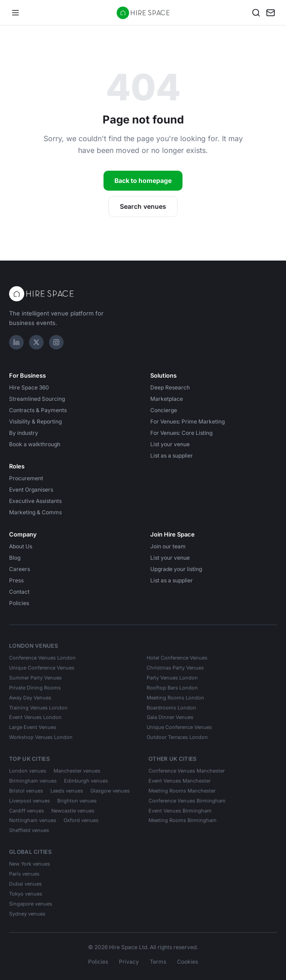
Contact (19, 592)
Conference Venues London (42, 658)
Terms (158, 962)
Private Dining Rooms (35, 688)
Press (16, 580)
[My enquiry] (271, 13)
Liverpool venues (30, 801)
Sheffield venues (29, 830)
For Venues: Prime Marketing (187, 421)
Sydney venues (27, 914)
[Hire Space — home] (143, 13)
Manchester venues (77, 771)
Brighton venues (77, 801)
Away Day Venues (30, 698)
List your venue (170, 444)
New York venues (30, 864)
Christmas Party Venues (175, 668)
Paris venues (24, 874)
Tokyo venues (26, 894)
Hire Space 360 (29, 387)
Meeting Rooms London (175, 698)
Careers (20, 569)
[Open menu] (15, 13)
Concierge (164, 410)
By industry (24, 433)
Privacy (129, 962)
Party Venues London (172, 678)
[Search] (256, 13)
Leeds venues (67, 791)
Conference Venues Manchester (187, 771)
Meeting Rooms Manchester (182, 791)
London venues (28, 771)
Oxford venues (81, 820)
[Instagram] (56, 342)
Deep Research (170, 387)
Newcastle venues (73, 811)
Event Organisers (31, 490)
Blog (15, 558)
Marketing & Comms (35, 512)
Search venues (143, 206)
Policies (19, 603)
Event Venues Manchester (180, 781)
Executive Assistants (35, 501)
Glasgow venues (110, 791)
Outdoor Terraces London (177, 737)
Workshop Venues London (41, 737)
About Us (21, 546)
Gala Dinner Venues (170, 717)
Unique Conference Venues (42, 668)
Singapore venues (31, 904)
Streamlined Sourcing (37, 399)
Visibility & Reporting (35, 421)
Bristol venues (26, 791)
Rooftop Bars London (172, 688)
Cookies (187, 962)
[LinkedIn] (16, 342)
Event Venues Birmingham (180, 811)
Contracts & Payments (38, 410)
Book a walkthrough (35, 444)
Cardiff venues (27, 811)
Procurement (26, 478)
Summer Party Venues (35, 678)
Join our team (168, 546)
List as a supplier (172, 456)
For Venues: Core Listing (181, 433)
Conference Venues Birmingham (187, 801)
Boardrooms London (171, 708)
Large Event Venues (33, 727)
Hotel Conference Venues (177, 658)
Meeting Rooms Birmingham (182, 820)
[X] (36, 342)
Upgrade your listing (176, 569)
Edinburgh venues (86, 781)
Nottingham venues (33, 820)
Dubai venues (25, 884)
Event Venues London (35, 717)
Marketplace (167, 399)
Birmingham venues (33, 781)
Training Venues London (38, 708)
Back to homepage (143, 180)
